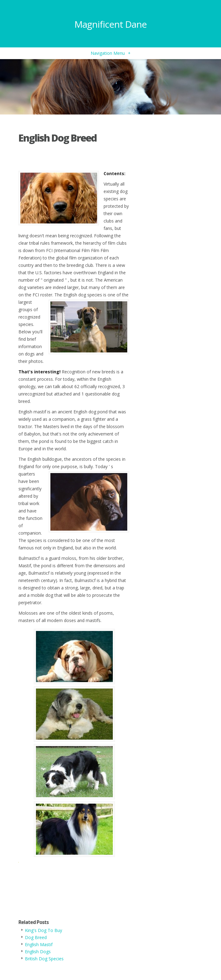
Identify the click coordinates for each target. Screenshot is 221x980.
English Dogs (38, 952)
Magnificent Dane (110, 24)
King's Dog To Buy (43, 930)
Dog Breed (36, 937)
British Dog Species (44, 959)
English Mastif (39, 944)
